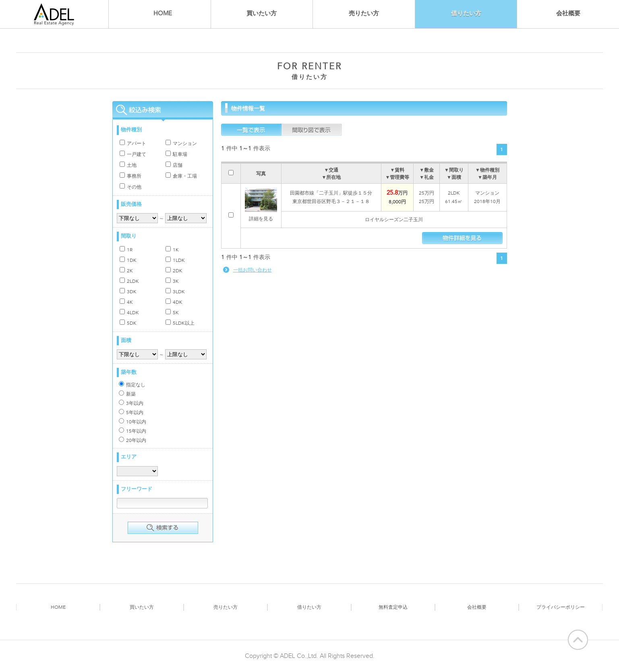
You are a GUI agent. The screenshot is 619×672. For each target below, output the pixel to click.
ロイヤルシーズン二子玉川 (394, 220)
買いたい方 (262, 13)
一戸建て (133, 154)
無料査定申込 (393, 607)
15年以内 (132, 431)
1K (172, 250)
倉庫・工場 (181, 176)
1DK (128, 260)
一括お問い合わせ (253, 270)
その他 (130, 187)
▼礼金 (426, 177)
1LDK (175, 260)
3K (172, 281)
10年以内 (132, 422)
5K (172, 312)
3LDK (175, 291)
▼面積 (454, 177)
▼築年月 (487, 177)
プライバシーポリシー (561, 607)
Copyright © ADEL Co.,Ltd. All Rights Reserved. (310, 656)
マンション (181, 143)
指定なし (132, 385)
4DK (174, 302)
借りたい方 (309, 607)
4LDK (129, 312)
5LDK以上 (180, 323)
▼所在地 (331, 177)
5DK (128, 323)
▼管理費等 (397, 177)
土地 (128, 165)
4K (126, 302)
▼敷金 (426, 170)
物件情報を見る (462, 238)
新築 (127, 394)
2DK (174, 271)
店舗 (174, 165)
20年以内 (132, 440)
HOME (163, 13)
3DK (128, 291)
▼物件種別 (487, 170)
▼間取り (454, 170)
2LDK (129, 281)
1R (126, 250)
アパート (133, 143)
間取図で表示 (312, 130)
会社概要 (568, 13)
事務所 (130, 176)
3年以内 (131, 403)
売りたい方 (364, 13)
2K (126, 271)
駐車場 (176, 154)
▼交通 (331, 170)
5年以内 (131, 412)
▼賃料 (397, 170)
